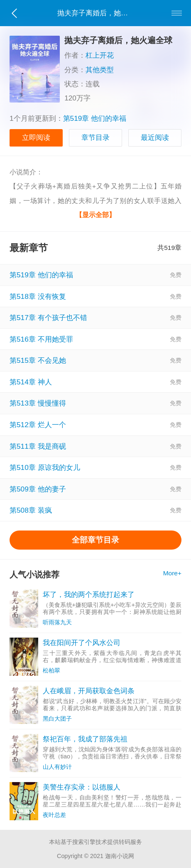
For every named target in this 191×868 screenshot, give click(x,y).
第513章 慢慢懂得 (38, 403)
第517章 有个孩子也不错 (48, 318)
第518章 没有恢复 (38, 296)
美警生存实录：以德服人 (82, 787)
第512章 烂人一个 (38, 425)
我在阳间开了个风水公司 (82, 643)
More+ (172, 573)
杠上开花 (100, 55)
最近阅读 (155, 137)
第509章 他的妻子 (38, 489)
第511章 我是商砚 (38, 446)
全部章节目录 (95, 540)
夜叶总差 (54, 815)
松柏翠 (51, 670)
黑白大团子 (57, 719)
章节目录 (95, 137)
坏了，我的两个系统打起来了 (89, 594)
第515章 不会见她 (38, 360)
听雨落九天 (57, 622)
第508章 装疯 (31, 510)
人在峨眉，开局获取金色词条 (89, 691)
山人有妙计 (57, 767)
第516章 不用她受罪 (41, 339)
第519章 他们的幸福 (95, 118)
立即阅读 (36, 137)
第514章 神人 (31, 382)
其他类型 (100, 70)
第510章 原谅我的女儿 (45, 467)
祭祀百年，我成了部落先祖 (85, 739)
